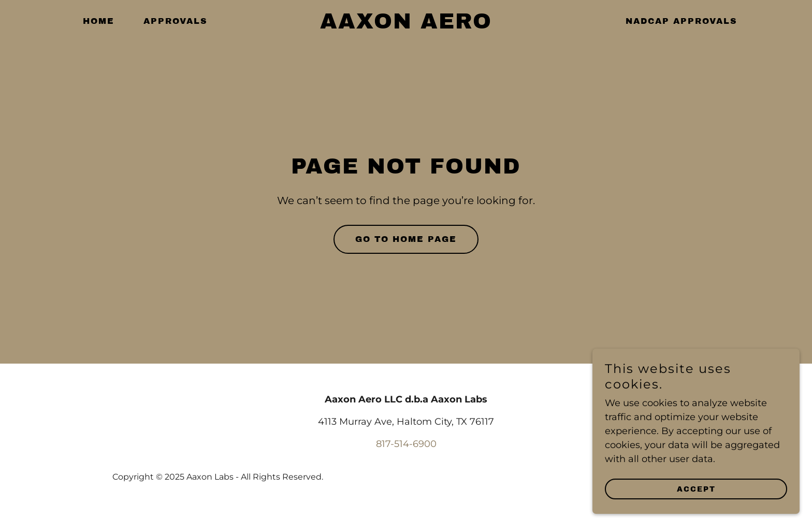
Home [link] (99, 21)
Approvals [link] (176, 21)
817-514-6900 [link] (406, 444)
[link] (406, 25)
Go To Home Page (406, 239)
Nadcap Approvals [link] (682, 21)
